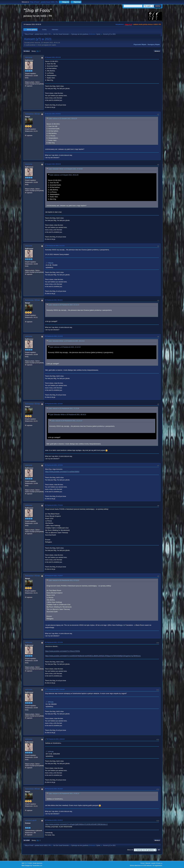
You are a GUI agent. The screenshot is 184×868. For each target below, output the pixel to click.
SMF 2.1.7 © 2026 (27, 863)
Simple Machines (37, 863)
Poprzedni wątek (140, 44)
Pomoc (143, 863)
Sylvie (98, 34)
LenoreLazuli (31, 820)
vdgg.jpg (49, 263)
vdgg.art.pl (128, 24)
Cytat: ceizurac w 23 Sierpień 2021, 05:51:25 (63, 119)
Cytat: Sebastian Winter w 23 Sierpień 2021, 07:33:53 (65, 169)
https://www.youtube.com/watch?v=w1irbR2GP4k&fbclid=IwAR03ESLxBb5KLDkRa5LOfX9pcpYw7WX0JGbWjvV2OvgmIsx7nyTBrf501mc (93, 656)
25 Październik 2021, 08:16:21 (54, 300)
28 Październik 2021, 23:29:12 (54, 820)
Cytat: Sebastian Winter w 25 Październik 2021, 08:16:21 (66, 341)
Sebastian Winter (33, 114)
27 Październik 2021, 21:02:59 (56, 689)
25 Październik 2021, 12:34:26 (54, 465)
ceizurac (29, 57)
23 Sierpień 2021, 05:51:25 (53, 57)
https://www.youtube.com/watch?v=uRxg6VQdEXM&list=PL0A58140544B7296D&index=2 (76, 824)
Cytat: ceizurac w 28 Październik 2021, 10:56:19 (64, 794)
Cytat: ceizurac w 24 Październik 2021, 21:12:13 (64, 305)
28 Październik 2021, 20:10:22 (54, 789)
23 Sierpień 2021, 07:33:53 (53, 114)
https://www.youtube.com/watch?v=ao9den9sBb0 (62, 472)
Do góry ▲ (159, 863)
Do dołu (27, 51)
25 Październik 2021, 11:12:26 (54, 336)
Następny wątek (154, 44)
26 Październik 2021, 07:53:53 (54, 505)
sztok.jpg (50, 752)
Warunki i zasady (150, 863)
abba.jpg (49, 702)
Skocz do (130, 850)
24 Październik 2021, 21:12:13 (56, 246)
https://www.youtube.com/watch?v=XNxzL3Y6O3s (63, 651)
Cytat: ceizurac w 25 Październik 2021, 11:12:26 (64, 409)
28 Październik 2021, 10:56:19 (56, 739)
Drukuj (157, 51)
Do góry (27, 840)
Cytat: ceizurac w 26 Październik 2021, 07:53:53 (64, 580)
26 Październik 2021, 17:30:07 (54, 576)
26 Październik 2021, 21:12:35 (54, 642)
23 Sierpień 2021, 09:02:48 (53, 164)
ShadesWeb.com (37, 866)
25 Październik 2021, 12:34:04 (54, 404)
